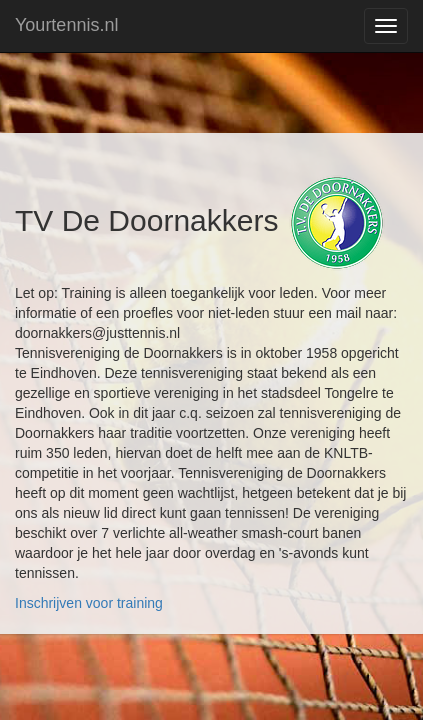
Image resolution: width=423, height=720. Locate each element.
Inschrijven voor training (89, 603)
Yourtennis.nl (66, 25)
